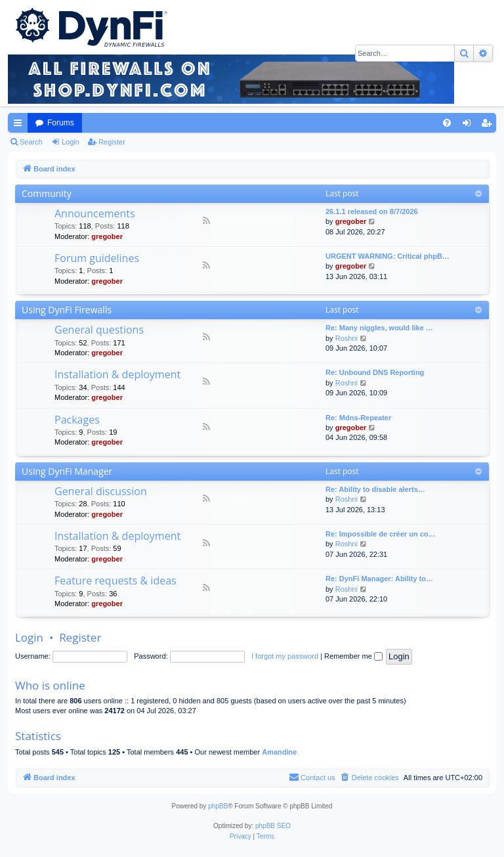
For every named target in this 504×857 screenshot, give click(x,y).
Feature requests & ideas (115, 581)
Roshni (346, 338)
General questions (99, 330)
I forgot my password (285, 656)
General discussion (101, 491)
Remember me (353, 656)
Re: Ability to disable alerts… (375, 489)
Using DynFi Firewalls (67, 310)
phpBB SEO (273, 826)
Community (47, 193)
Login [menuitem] (470, 125)
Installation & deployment (117, 374)
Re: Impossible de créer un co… (381, 534)
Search (31, 142)
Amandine (279, 752)
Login (71, 142)
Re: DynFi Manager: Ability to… (379, 579)
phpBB (218, 806)
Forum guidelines (97, 258)
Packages (77, 420)
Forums (61, 123)
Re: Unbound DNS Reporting (375, 372)
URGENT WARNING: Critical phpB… (388, 256)
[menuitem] (447, 123)
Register (112, 142)
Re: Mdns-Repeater (358, 418)
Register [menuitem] (489, 125)
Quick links (20, 125)
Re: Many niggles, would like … (379, 328)
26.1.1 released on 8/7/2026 (372, 211)
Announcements (95, 213)
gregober (107, 236)
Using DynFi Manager (67, 471)
